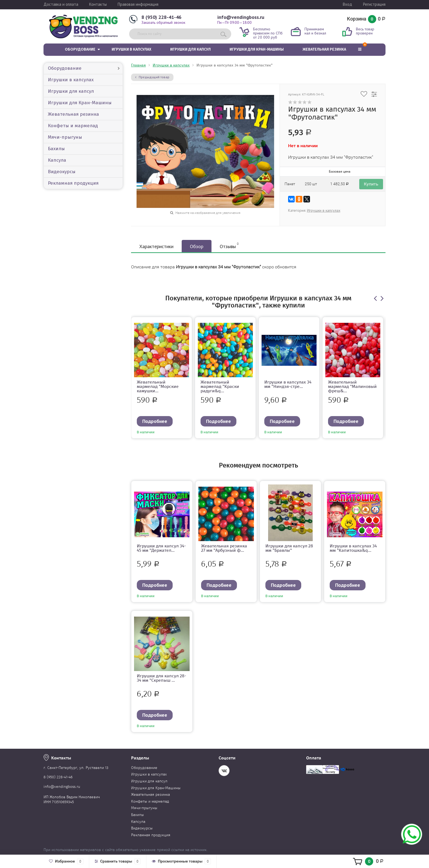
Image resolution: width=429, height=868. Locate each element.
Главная (138, 65)
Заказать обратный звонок (163, 22)
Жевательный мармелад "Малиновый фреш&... (352, 386)
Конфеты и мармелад (73, 126)
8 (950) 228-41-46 (161, 17)
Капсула (57, 160)
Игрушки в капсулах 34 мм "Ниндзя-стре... (288, 384)
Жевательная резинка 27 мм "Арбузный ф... (224, 548)
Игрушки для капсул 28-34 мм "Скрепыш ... (161, 678)
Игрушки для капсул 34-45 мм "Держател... (161, 548)
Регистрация (374, 4)
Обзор (197, 246)
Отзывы (229, 246)
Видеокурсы (62, 172)
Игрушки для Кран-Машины (257, 49)
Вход (347, 4)
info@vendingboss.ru (241, 17)
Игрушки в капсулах (131, 49)
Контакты (98, 4)
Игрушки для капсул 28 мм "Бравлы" (289, 548)
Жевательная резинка (324, 49)
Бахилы (56, 149)
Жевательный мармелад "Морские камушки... (158, 386)
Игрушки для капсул (190, 49)
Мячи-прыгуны (65, 137)
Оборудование (80, 49)
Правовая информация (138, 4)
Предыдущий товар (152, 77)
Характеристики (156, 246)
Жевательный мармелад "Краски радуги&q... (220, 386)
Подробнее (155, 421)
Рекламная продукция (73, 183)
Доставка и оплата (61, 4)
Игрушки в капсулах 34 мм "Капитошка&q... (353, 548)
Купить (371, 184)
